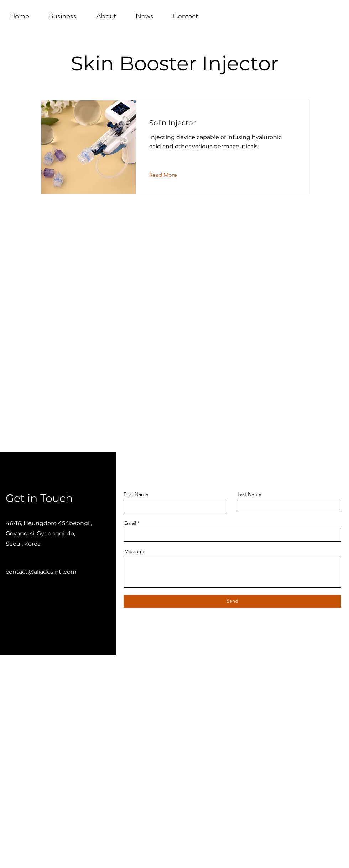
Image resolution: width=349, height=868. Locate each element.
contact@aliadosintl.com (41, 572)
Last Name (249, 494)
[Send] (232, 601)
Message (134, 551)
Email (130, 523)
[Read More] (169, 175)
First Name (136, 494)
